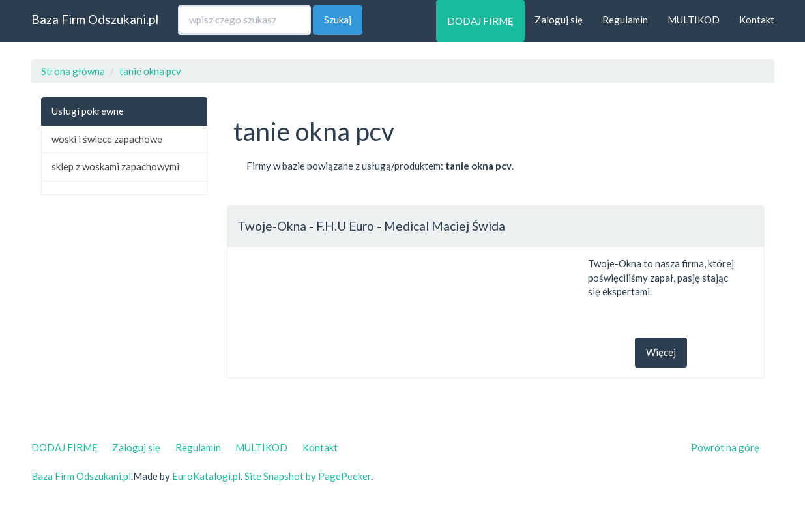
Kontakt (757, 20)
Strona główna (73, 71)
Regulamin (625, 20)
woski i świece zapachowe (107, 139)
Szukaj (338, 20)
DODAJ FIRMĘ (480, 21)
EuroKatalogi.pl (206, 476)
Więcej (661, 352)
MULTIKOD (694, 20)
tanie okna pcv (150, 71)
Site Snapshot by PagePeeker (308, 476)
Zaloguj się (559, 20)
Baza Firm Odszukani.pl (95, 19)
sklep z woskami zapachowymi (115, 166)
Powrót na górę (725, 447)
